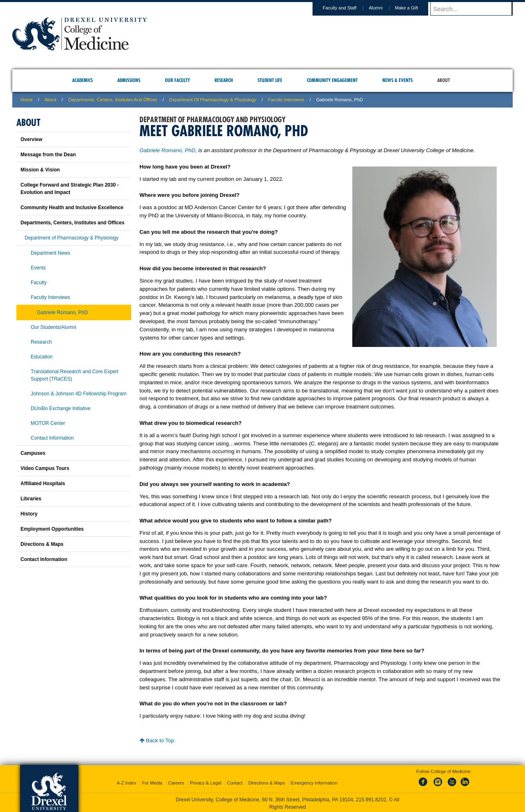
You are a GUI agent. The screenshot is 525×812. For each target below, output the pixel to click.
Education (42, 357)
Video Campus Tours (45, 468)
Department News (50, 253)
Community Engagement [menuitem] (332, 80)
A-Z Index (126, 781)
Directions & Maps (42, 544)
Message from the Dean (48, 155)
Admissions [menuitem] (129, 80)
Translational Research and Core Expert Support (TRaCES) (75, 375)
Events (38, 268)
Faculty (39, 283)
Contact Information (52, 438)
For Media (152, 781)
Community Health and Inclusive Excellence (72, 208)
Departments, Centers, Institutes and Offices (113, 100)
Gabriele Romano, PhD (167, 150)
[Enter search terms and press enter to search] (475, 9)
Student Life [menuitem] (270, 80)
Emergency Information (314, 781)
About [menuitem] (444, 80)
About (51, 100)
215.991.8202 (371, 798)
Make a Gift (414, 8)
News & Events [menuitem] (397, 80)
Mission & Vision (40, 170)
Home (26, 100)
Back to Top (157, 740)
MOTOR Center (48, 423)
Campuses (33, 453)
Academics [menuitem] (82, 80)
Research (41, 342)
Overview (31, 139)
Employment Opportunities (52, 529)
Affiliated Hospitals (43, 484)
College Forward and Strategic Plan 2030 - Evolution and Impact (70, 189)
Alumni (383, 8)
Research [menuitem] (224, 80)
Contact (235, 781)
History (29, 514)
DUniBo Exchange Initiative (60, 408)
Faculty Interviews (286, 100)
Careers (176, 781)
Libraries (31, 499)
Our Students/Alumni (54, 327)
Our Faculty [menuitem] (177, 80)
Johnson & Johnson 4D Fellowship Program (79, 394)
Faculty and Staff (347, 8)
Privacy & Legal (205, 781)
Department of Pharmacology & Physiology (212, 100)
